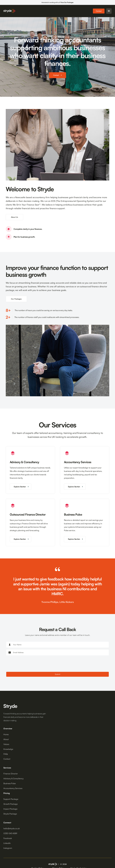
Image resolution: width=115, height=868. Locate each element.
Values (6, 744)
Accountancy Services (13, 788)
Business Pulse (10, 783)
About (6, 739)
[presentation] (25, 664)
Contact (99, 11)
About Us (14, 217)
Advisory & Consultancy (13, 778)
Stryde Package (10, 814)
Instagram (8, 848)
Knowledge (8, 749)
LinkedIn (7, 843)
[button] (109, 11)
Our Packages (16, 299)
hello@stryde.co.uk (11, 828)
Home (6, 734)
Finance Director (11, 774)
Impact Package (10, 809)
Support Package (11, 799)
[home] (9, 11)
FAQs (6, 754)
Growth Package (11, 804)
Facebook (8, 838)
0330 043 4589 (10, 833)
